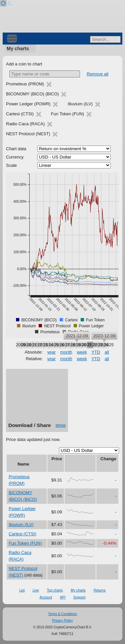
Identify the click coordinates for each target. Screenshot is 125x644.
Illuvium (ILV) (21, 525)
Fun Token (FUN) (25, 543)
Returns (100, 590)
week (82, 352)
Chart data (16, 149)
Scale (11, 165)
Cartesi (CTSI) (22, 534)
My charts (18, 49)
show (61, 425)
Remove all (97, 74)
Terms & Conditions (62, 614)
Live (36, 590)
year (51, 352)
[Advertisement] (37, 398)
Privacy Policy (62, 621)
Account (46, 597)
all (107, 352)
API (63, 597)
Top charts (55, 590)
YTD (96, 352)
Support (79, 597)
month (66, 352)
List (22, 590)
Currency (15, 157)
